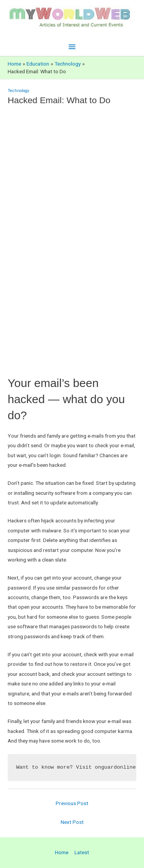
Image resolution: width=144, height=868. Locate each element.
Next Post (72, 822)
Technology (18, 91)
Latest (82, 852)
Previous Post (72, 803)
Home (62, 852)
